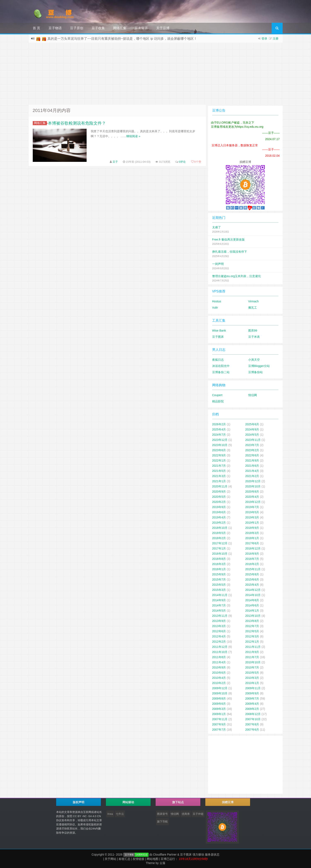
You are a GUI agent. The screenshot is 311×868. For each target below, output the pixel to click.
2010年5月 (252, 673)
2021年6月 (252, 466)
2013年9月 (219, 621)
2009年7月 (252, 698)
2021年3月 (219, 476)
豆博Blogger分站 (259, 366)
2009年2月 (252, 709)
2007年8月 (252, 724)
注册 (276, 38)
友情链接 (138, 859)
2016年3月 (219, 564)
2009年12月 (220, 688)
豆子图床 (218, 337)
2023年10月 (220, 445)
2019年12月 (253, 502)
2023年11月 (253, 440)
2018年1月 (252, 538)
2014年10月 (253, 595)
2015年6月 (252, 579)
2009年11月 (253, 688)
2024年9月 (252, 429)
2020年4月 (252, 497)
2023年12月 (220, 440)
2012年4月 (219, 636)
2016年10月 (220, 554)
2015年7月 (219, 579)
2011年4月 (219, 662)
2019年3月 (252, 517)
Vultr (215, 308)
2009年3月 (219, 709)
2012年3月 (252, 636)
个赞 (196, 162)
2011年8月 (219, 657)
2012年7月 (252, 626)
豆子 (115, 162)
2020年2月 (219, 502)
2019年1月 (252, 523)
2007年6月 (252, 730)
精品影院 (218, 401)
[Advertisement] (156, 74)
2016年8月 (219, 559)
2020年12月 (253, 481)
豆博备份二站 (221, 372)
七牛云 (120, 814)
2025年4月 (219, 429)
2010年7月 (252, 667)
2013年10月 (253, 616)
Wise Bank (219, 331)
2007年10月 (253, 719)
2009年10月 (220, 693)
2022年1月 (219, 460)
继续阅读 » (133, 136)
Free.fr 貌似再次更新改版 (228, 239)
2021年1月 (219, 481)
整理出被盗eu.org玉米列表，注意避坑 (237, 276)
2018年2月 (219, 538)
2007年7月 (219, 730)
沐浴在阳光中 (221, 366)
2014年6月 (252, 605)
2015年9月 (219, 574)
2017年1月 (219, 548)
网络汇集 (120, 28)
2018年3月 (252, 533)
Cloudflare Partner (165, 855)
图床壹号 (162, 814)
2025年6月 (252, 424)
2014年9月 (219, 600)
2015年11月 (253, 569)
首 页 (36, 28)
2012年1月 (252, 642)
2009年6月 (219, 704)
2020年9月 (219, 492)
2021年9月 (252, 460)
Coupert (217, 395)
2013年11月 (220, 616)
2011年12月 (220, 647)
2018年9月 (252, 528)
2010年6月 (219, 673)
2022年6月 (252, 455)
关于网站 (110, 859)
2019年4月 (219, 517)
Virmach (254, 301)
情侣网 (253, 395)
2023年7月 (252, 445)
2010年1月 (252, 683)
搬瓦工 (253, 308)
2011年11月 (253, 647)
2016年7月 (252, 559)
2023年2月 (252, 450)
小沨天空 (254, 360)
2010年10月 (253, 662)
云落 (162, 863)
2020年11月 (220, 486)
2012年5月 (252, 631)
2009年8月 (219, 698)
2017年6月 (252, 543)
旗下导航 (162, 822)
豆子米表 (254, 337)
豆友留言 (141, 28)
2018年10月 (220, 528)
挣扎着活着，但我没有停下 (230, 252)
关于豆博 (163, 28)
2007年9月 (219, 724)
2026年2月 (219, 424)
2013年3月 (219, 626)
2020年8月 (252, 492)
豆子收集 (98, 28)
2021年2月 (252, 476)
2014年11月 (220, 595)
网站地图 (152, 859)
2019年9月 (219, 507)
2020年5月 (219, 497)
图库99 (253, 331)
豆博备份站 (255, 372)
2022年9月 (219, 455)
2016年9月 (252, 554)
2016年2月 (252, 564)
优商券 (186, 814)
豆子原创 (77, 28)
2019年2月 (219, 523)
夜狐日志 (218, 360)
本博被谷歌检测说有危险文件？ (77, 123)
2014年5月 (219, 611)
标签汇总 (125, 859)
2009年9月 (252, 693)
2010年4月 (219, 678)
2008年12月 (253, 714)
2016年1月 (219, 569)
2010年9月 (219, 667)
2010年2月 (219, 683)
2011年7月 (252, 657)
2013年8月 (252, 621)
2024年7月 (219, 435)
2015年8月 (252, 574)
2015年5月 (219, 585)
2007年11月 (220, 719)
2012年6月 (219, 631)
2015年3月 (219, 590)
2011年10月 (220, 652)
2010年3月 (252, 678)
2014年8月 (252, 600)
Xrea (110, 814)
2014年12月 (253, 590)
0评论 (182, 162)
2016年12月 (253, 548)
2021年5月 (219, 471)
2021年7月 (219, 466)
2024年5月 (252, 435)
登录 (264, 38)
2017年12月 (220, 543)
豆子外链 (198, 814)
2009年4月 (252, 704)
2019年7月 (252, 507)
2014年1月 (252, 611)
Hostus (217, 301)
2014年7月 (219, 605)
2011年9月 (252, 652)
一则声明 (218, 264)
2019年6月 (219, 512)
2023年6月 (219, 450)
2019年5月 (252, 512)
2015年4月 (252, 585)
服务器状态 (212, 855)
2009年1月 (219, 714)
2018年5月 (219, 533)
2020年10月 (253, 486)
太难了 (217, 227)
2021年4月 (252, 471)
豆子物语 (55, 28)
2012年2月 (219, 642)
